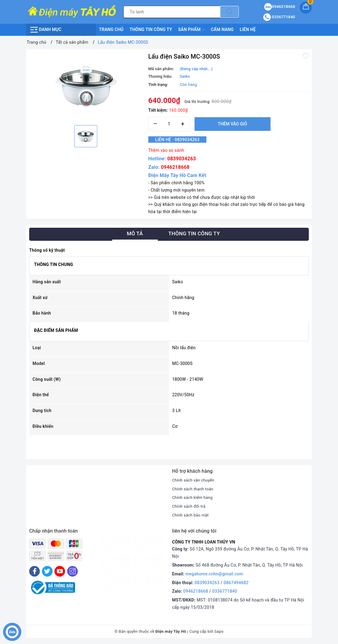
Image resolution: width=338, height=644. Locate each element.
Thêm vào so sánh (166, 150)
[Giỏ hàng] (306, 8)
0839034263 (181, 159)
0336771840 (225, 591)
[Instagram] (72, 571)
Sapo (219, 631)
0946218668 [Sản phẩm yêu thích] (280, 7)
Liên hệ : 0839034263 (181, 140)
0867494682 (236, 583)
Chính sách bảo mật (191, 515)
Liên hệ (248, 29)
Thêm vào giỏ (233, 124)
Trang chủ (111, 29)
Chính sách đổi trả (190, 506)
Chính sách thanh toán (194, 489)
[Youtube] (60, 571)
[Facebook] (34, 571)
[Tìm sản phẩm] (172, 12)
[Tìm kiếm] (229, 12)
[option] (86, 86)
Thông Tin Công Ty (151, 29)
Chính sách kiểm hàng (194, 497)
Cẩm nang (222, 29)
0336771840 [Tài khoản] (279, 17)
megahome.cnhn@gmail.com (214, 574)
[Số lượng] (169, 124)
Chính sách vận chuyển (195, 480)
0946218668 (175, 167)
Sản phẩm (191, 30)
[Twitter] (47, 571)
